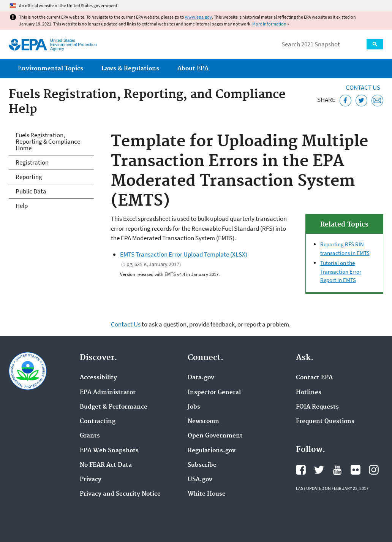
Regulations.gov (212, 451)
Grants (90, 436)
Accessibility (98, 378)
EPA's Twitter (319, 470)
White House (207, 494)
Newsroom (203, 422)
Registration (32, 162)
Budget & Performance (114, 407)
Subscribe (202, 465)
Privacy (91, 480)
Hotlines (309, 393)
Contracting (98, 422)
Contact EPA (314, 378)
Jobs (194, 407)
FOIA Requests (317, 407)
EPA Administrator (108, 393)
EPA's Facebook (301, 470)
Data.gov (201, 378)
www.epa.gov (198, 17)
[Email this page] (377, 101)
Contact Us (363, 87)
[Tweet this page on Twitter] (361, 101)
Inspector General (214, 393)
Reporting (29, 177)
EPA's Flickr (356, 470)
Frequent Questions (325, 422)
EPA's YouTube (337, 470)
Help (22, 206)
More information (269, 24)
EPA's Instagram (374, 470)
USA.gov (200, 480)
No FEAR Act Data (106, 465)
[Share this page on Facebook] (345, 101)
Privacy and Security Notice (120, 494)
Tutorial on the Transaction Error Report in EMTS (341, 271)
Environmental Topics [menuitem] (51, 69)
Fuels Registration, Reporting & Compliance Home (48, 141)
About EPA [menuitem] (193, 69)
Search (375, 44)
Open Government (215, 436)
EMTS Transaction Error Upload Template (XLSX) (184, 254)
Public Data (31, 191)
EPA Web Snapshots (109, 451)
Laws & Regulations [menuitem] (130, 69)
